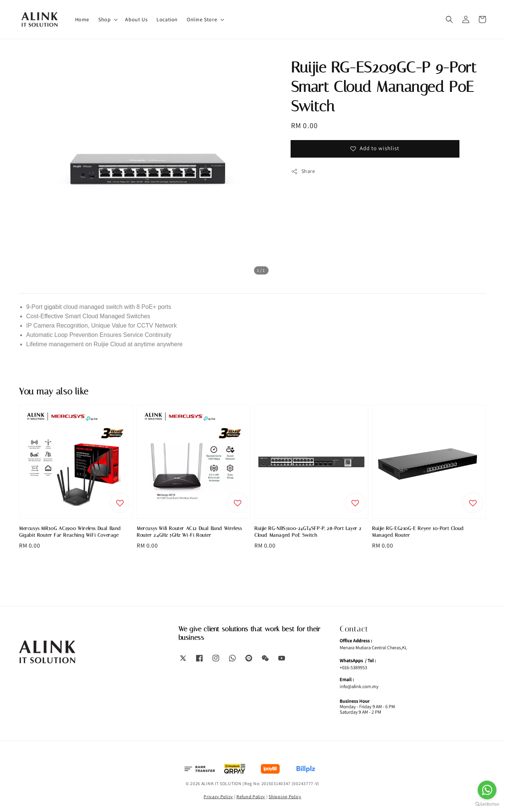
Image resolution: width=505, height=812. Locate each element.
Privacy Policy (218, 796)
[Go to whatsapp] (487, 790)
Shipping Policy (285, 796)
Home (82, 19)
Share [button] (303, 171)
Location (167, 19)
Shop (104, 19)
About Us (136, 19)
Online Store (202, 19)
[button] (449, 19)
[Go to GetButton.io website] (487, 804)
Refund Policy (251, 796)
